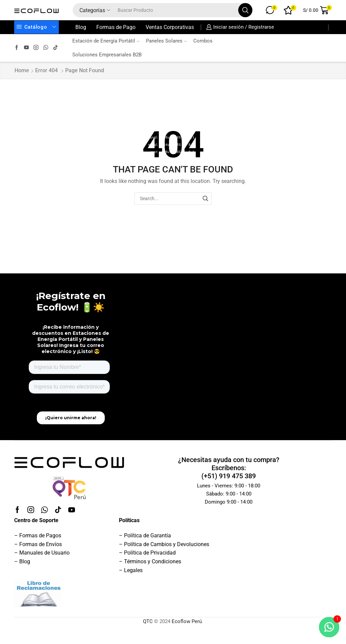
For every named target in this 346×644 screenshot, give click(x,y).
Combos (203, 41)
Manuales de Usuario (44, 553)
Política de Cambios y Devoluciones (167, 544)
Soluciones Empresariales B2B (107, 55)
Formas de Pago (116, 27)
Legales (133, 570)
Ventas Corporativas (170, 27)
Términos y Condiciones (153, 561)
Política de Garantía (147, 535)
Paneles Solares (166, 41)
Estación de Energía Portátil (106, 41)
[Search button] (245, 10)
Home (22, 70)
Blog (81, 27)
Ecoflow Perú (187, 621)
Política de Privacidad (150, 553)
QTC (148, 621)
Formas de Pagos (40, 535)
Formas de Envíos (41, 544)
